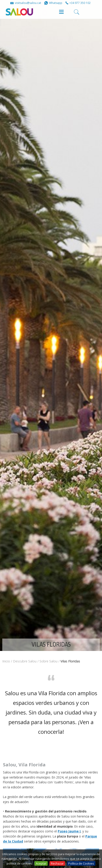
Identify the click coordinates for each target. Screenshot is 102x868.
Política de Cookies (81, 863)
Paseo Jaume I (69, 831)
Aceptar (41, 863)
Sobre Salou (48, 661)
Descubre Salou (25, 661)
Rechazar (57, 863)
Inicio (6, 661)
